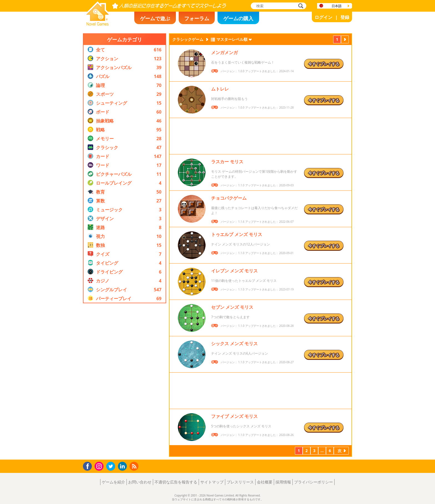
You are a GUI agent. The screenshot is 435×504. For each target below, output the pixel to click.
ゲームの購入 (238, 18)
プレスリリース (240, 482)
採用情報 (283, 482)
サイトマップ (212, 482)
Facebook (89, 466)
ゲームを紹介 (113, 482)
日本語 (337, 6)
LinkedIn (123, 466)
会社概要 (265, 482)
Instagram (100, 466)
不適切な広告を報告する (176, 482)
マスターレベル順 (232, 39)
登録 (345, 17)
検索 (300, 6)
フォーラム (197, 18)
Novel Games (97, 24)
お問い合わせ (140, 482)
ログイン (323, 17)
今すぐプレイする (324, 64)
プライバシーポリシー (313, 482)
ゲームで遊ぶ (155, 18)
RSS (135, 466)
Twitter (112, 467)
